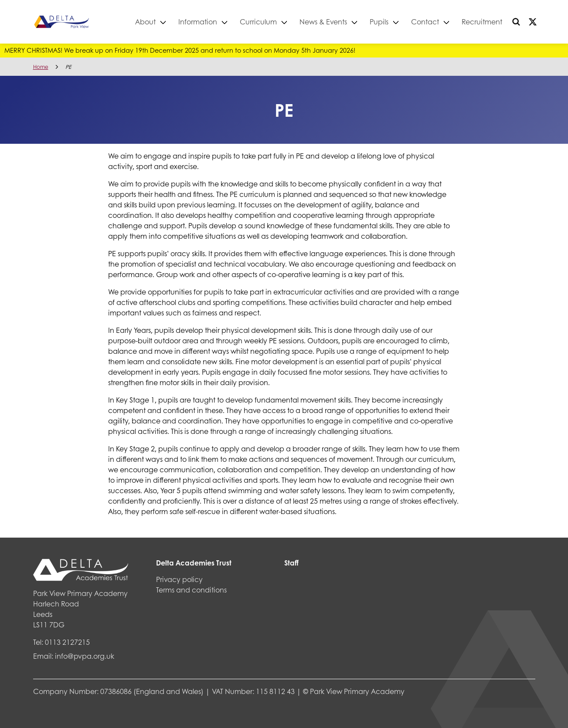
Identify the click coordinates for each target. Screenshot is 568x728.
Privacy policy (179, 579)
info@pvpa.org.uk (85, 656)
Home (41, 67)
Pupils (379, 22)
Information (198, 22)
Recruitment (482, 22)
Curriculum (258, 22)
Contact (425, 22)
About (145, 22)
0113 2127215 (67, 642)
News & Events (323, 22)
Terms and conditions (191, 590)
